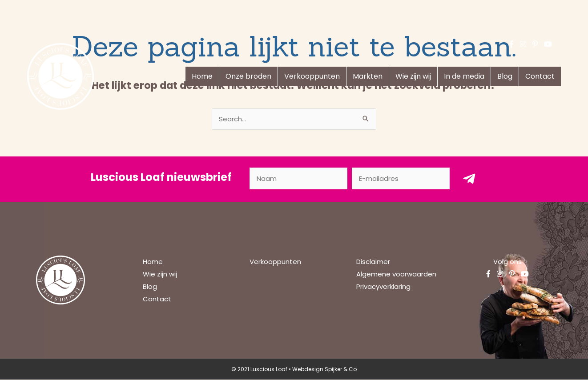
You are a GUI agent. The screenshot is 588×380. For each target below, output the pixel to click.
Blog (505, 76)
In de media (464, 76)
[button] (469, 179)
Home (202, 76)
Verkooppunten (312, 76)
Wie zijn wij (413, 76)
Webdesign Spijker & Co (324, 370)
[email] (401, 179)
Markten (368, 76)
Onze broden (248, 76)
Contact (540, 76)
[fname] (298, 179)
